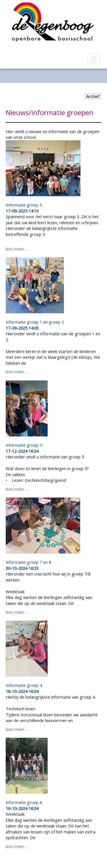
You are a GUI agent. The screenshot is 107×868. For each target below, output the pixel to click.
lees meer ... (17, 249)
